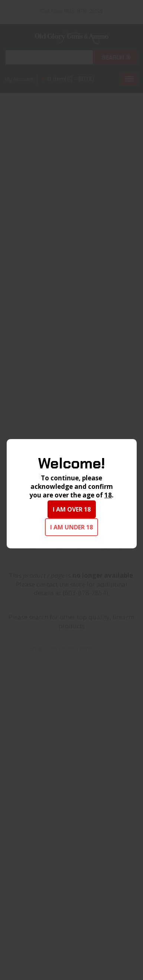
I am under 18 (71, 527)
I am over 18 (72, 509)
